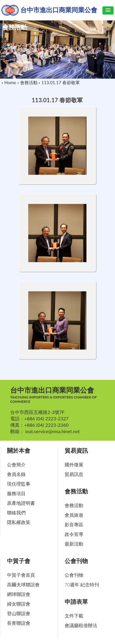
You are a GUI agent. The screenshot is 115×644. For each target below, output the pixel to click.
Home (10, 82)
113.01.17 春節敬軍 (61, 82)
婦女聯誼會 (19, 604)
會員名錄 (16, 474)
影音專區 (74, 524)
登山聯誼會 (19, 613)
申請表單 (76, 601)
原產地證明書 (21, 503)
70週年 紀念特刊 (82, 584)
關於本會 (19, 450)
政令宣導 (74, 534)
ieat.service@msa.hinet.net (53, 431)
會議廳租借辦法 (81, 625)
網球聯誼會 (19, 594)
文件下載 (74, 616)
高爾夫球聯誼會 (23, 584)
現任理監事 (19, 484)
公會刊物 (76, 561)
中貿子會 (19, 561)
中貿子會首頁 (21, 575)
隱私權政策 (19, 522)
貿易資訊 (76, 450)
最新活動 (74, 544)
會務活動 (29, 82)
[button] (108, 10)
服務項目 (16, 493)
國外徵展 (74, 464)
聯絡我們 (16, 512)
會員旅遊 (74, 515)
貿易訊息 (74, 474)
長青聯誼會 (19, 623)
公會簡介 (16, 464)
